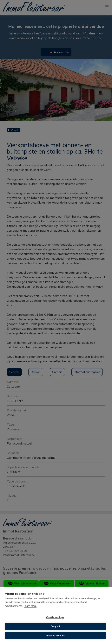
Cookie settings (55, 617)
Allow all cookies (55, 636)
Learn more (30, 606)
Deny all (55, 626)
